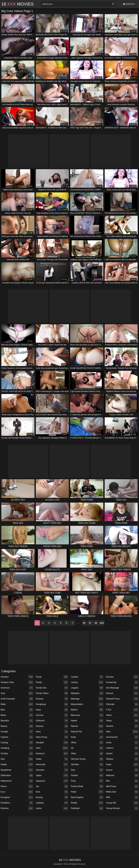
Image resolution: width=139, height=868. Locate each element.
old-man (87, 764)
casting (17, 743)
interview (52, 770)
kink (52, 792)
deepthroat (17, 770)
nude (87, 737)
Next (102, 623)
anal (17, 693)
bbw (17, 710)
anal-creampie (17, 699)
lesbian (87, 677)
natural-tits (87, 732)
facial (52, 677)
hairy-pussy (52, 737)
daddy (17, 764)
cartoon (17, 737)
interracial (52, 764)
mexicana (87, 715)
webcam (122, 775)
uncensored (122, 737)
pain (87, 770)
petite (87, 792)
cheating (17, 748)
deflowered (17, 781)
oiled (87, 754)
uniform (122, 748)
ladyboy (52, 803)
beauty (17, 726)
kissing (52, 797)
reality (87, 803)
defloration (17, 775)
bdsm (17, 715)
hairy (52, 732)
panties (87, 775)
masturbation (87, 704)
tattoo (122, 721)
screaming (122, 682)
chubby (17, 754)
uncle (122, 743)
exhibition (17, 803)
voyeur (122, 770)
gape (52, 710)
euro (17, 792)
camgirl (17, 732)
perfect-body (87, 786)
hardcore (52, 754)
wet (122, 781)
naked (87, 721)
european (17, 797)
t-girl (122, 710)
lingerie (87, 688)
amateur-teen (17, 682)
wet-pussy (122, 786)
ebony (17, 786)
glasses (52, 726)
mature (87, 710)
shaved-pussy (122, 699)
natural (87, 726)
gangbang (52, 704)
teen (122, 732)
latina (52, 808)
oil (87, 748)
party (87, 781)
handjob (52, 743)
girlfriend (52, 721)
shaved (122, 693)
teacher (122, 726)
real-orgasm (87, 797)
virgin (122, 764)
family (52, 682)
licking (87, 682)
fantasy (52, 699)
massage (87, 699)
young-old (122, 803)
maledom (87, 693)
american (17, 688)
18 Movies (18, 4)
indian (52, 759)
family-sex (52, 688)
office (87, 743)
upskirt (122, 754)
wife (122, 797)
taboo (122, 715)
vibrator (122, 759)
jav (52, 786)
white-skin (122, 792)
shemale (122, 704)
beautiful (17, 721)
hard (52, 748)
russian (122, 677)
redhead (87, 808)
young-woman (122, 808)
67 (90, 623)
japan (52, 775)
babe (17, 704)
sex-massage (122, 688)
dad (17, 759)
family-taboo (52, 693)
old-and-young (87, 759)
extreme (17, 808)
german (52, 715)
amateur (17, 677)
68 (96, 623)
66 (84, 623)
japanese (52, 781)
